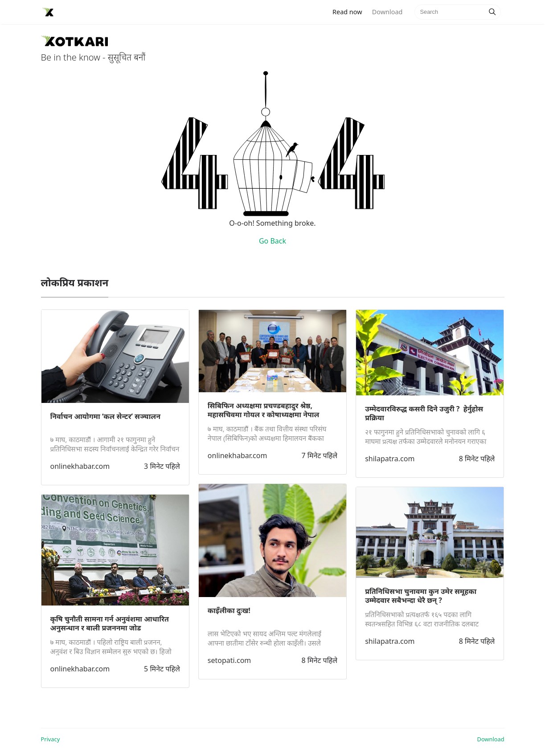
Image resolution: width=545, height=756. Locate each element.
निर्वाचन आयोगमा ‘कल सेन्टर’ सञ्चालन (106, 416)
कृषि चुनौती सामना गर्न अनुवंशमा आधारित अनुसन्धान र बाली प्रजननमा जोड (110, 623)
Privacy (51, 739)
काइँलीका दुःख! (229, 610)
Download (387, 12)
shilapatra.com (390, 459)
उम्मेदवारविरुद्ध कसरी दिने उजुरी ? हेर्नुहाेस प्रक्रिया (424, 413)
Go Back (272, 241)
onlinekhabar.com (80, 466)
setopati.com (229, 660)
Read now (350, 11)
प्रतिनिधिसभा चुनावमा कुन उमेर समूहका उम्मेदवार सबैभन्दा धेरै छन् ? (421, 596)
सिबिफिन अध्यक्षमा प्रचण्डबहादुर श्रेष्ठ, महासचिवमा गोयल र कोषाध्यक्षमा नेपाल (264, 410)
